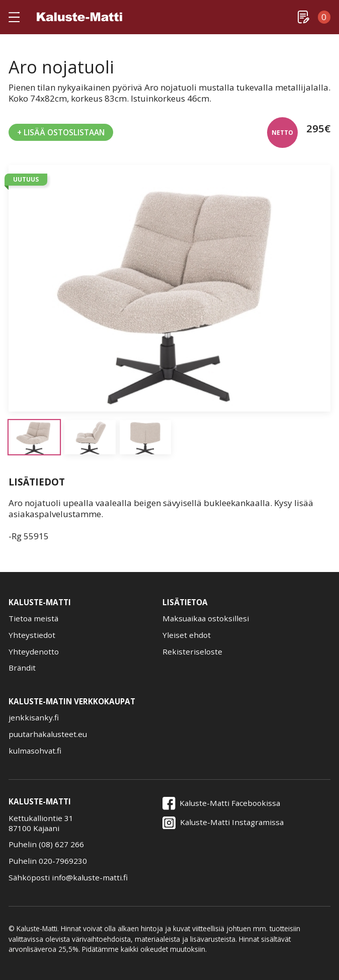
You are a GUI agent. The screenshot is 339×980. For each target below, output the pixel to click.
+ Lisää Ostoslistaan (61, 132)
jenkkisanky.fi (34, 718)
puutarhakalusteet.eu (48, 734)
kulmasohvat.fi (35, 751)
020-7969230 (63, 861)
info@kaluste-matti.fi (90, 877)
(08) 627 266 (61, 844)
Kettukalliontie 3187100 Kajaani (41, 823)
